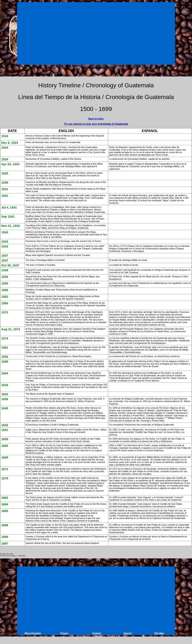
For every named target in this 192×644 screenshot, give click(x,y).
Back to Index (96, 119)
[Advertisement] (97, 33)
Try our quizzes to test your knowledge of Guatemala (96, 124)
